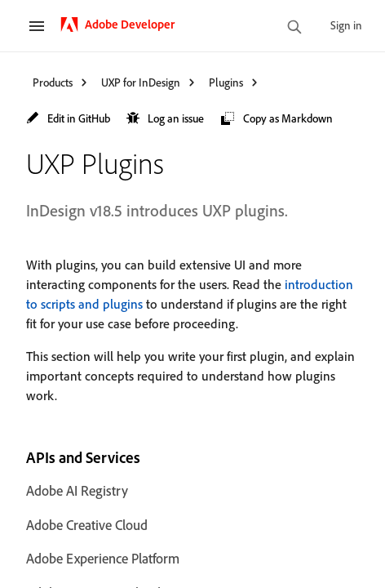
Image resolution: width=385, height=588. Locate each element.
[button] (68, 119)
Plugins (226, 82)
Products (53, 82)
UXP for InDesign (141, 82)
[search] (294, 28)
